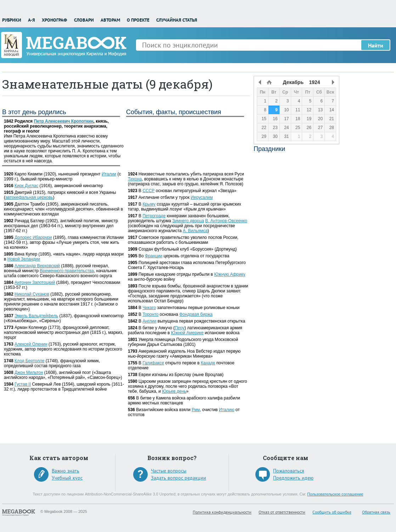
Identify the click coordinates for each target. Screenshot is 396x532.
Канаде (208, 363)
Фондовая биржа (196, 314)
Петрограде (154, 216)
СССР (148, 191)
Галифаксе (153, 363)
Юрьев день (174, 391)
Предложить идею (293, 478)
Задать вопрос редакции (179, 478)
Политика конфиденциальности (222, 512)
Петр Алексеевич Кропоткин (63, 121)
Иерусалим (202, 197)
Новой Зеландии (24, 259)
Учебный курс (67, 478)
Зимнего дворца (188, 221)
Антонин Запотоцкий (35, 282)
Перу (180, 328)
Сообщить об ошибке (332, 512)
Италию (227, 410)
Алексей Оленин (31, 344)
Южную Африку (230, 274)
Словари (84, 20)
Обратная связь (376, 512)
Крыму (149, 204)
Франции (154, 256)
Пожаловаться (289, 471)
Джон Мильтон (29, 373)
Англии (149, 321)
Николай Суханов (32, 294)
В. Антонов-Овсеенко (226, 221)
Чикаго (149, 308)
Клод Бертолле (29, 361)
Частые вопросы (169, 471)
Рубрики (12, 20)
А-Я (32, 20)
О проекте (138, 20)
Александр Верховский (37, 266)
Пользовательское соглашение (335, 494)
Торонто (150, 314)
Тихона (135, 179)
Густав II (23, 384)
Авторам (110, 20)
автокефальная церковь (29, 197)
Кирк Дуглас (26, 186)
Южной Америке (187, 333)
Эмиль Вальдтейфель (36, 316)
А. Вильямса (195, 231)
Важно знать (66, 471)
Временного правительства (67, 271)
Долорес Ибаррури (33, 237)
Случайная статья (177, 20)
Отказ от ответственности (282, 512)
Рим (196, 410)
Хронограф (54, 20)
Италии (109, 174)
